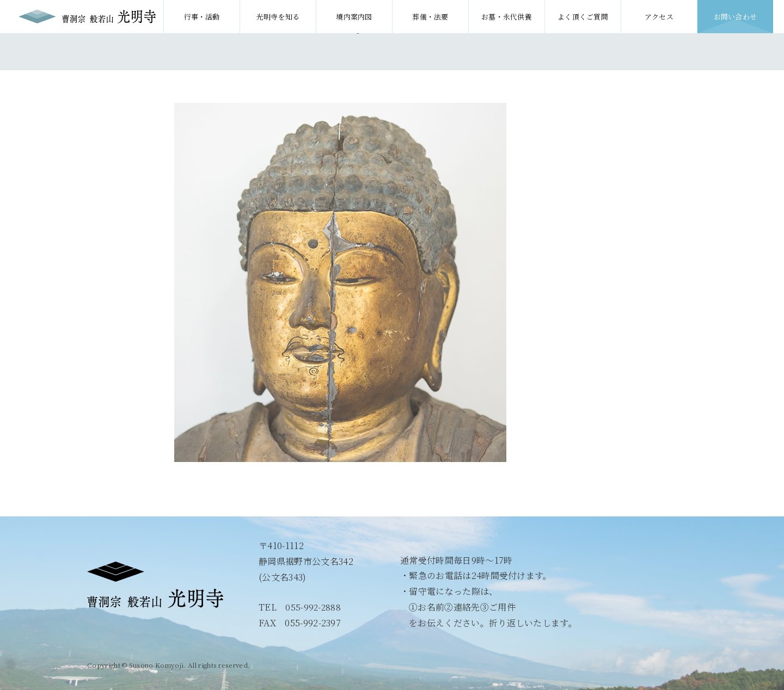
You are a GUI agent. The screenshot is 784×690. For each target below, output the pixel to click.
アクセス (659, 17)
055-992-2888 (314, 607)
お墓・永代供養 (507, 17)
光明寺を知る (278, 17)
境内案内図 (354, 17)
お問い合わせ (736, 17)
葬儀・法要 (430, 17)
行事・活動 (202, 17)
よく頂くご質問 (583, 17)
